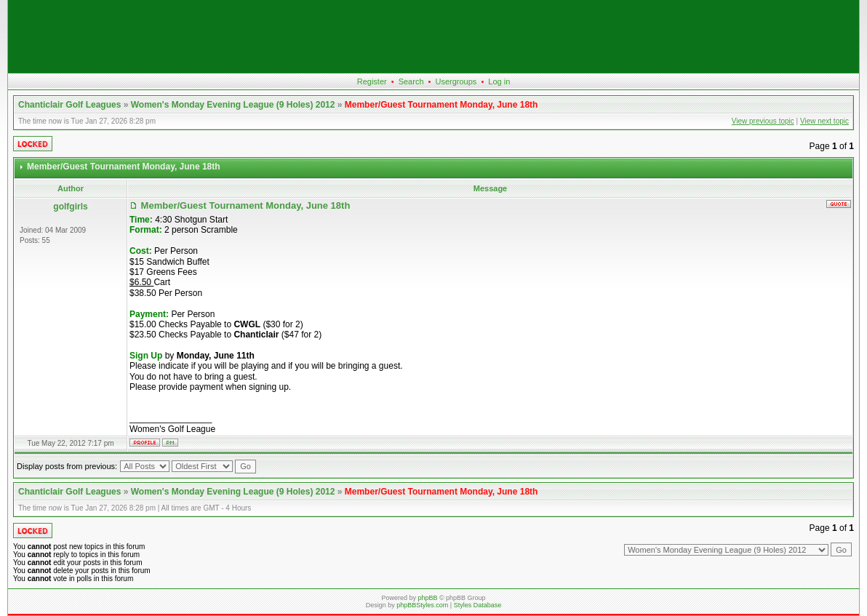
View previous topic (763, 121)
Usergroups (456, 81)
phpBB (427, 598)
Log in (499, 81)
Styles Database (478, 605)
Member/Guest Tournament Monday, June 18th (442, 105)
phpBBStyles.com (422, 605)
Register (372, 81)
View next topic (824, 121)
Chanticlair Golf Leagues (69, 105)
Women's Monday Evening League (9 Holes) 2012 (233, 105)
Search (411, 81)
